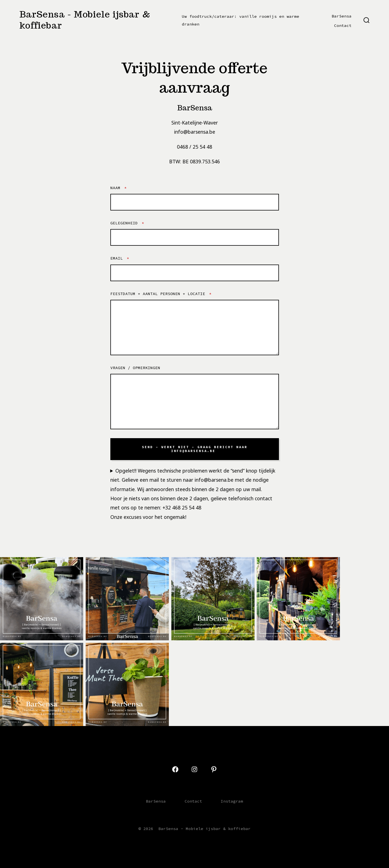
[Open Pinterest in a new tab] (214, 769)
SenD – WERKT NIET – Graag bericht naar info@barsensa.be (195, 449)
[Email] (195, 273)
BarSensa (342, 16)
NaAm (119, 188)
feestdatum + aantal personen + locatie (161, 294)
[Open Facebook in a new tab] (175, 769)
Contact (343, 26)
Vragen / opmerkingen (135, 368)
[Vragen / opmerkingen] (195, 402)
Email (120, 258)
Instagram (232, 801)
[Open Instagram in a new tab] (194, 769)
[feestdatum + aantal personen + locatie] (195, 328)
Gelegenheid (127, 223)
